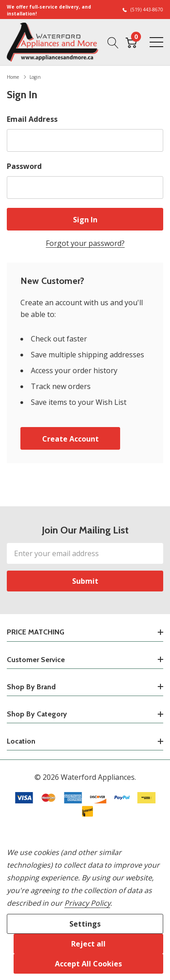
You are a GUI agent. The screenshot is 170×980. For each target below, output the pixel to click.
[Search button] (113, 42)
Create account (70, 439)
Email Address (32, 119)
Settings (85, 924)
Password (24, 166)
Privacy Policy (87, 903)
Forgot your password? (85, 243)
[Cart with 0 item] (131, 42)
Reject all (88, 944)
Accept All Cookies (88, 964)
